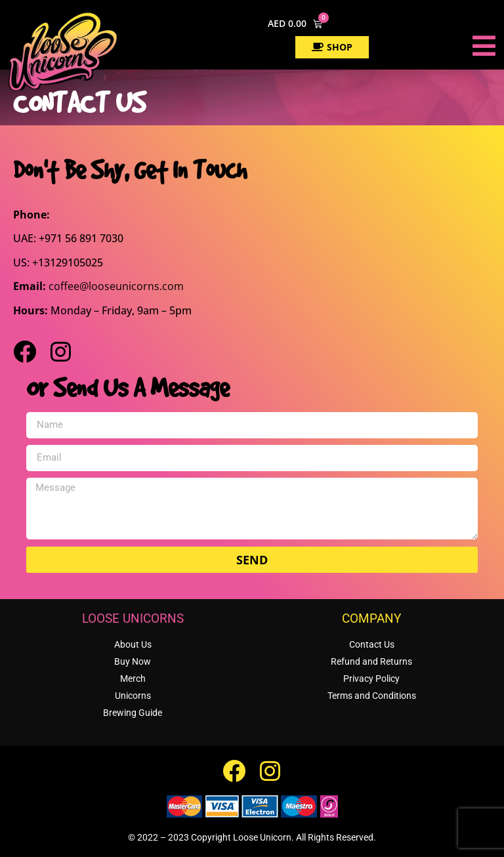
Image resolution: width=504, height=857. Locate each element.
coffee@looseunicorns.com (116, 286)
